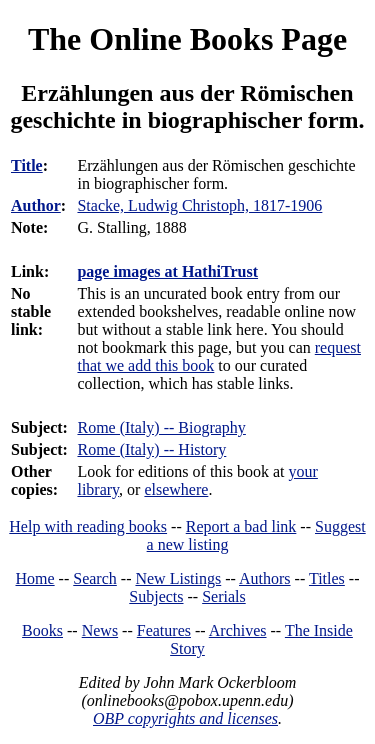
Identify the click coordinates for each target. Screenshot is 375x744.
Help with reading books (88, 526)
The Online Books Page (187, 39)
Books (42, 630)
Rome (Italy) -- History (151, 449)
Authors (265, 578)
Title (27, 165)
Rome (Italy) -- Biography (161, 427)
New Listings (178, 578)
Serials (224, 596)
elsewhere (176, 489)
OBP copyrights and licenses (185, 718)
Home (35, 578)
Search (95, 578)
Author (36, 205)
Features (164, 630)
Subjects (156, 596)
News (100, 630)
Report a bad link (241, 526)
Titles (327, 578)
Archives (238, 630)
